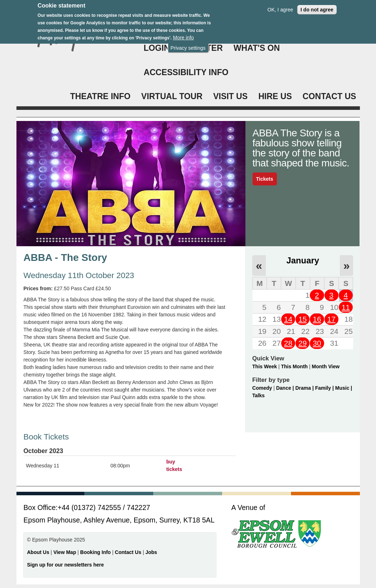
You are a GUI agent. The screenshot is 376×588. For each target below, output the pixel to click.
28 (288, 343)
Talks (258, 395)
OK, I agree (280, 6)
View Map (65, 552)
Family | (325, 388)
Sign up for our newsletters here (66, 565)
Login (157, 48)
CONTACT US (329, 96)
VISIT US (230, 96)
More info (183, 34)
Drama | (305, 388)
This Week (265, 366)
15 (302, 319)
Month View (326, 366)
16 (317, 319)
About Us (38, 552)
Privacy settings (188, 44)
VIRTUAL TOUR (172, 96)
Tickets (265, 179)
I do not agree (317, 6)
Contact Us (129, 552)
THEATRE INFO (100, 96)
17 (331, 319)
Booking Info (96, 552)
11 (346, 307)
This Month (294, 366)
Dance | (286, 388)
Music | (344, 388)
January (303, 260)
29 (302, 343)
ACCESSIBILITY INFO (186, 72)
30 (317, 343)
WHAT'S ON (257, 48)
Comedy (262, 388)
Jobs (151, 552)
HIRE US (275, 96)
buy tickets (174, 465)
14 (288, 319)
